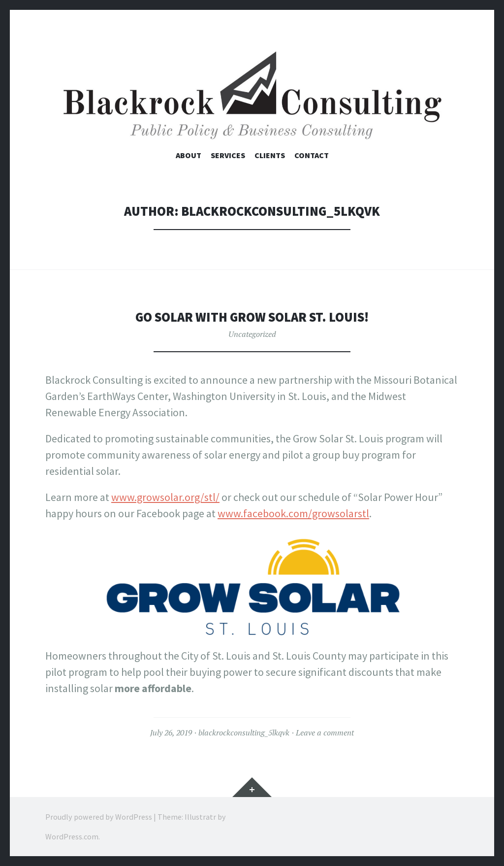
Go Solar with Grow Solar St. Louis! (252, 317)
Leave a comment (325, 733)
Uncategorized (252, 334)
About (189, 155)
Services (228, 155)
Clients (270, 155)
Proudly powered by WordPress (99, 817)
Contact (312, 155)
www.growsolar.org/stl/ (165, 497)
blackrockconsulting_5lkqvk (244, 733)
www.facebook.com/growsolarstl (293, 513)
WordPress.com (72, 836)
